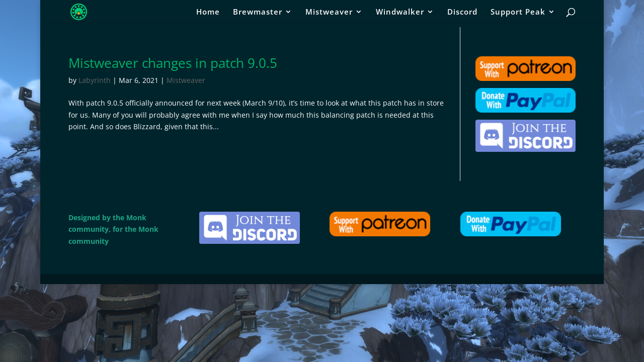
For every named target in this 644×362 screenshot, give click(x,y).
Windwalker (400, 12)
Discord (462, 12)
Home (208, 12)
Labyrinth (95, 80)
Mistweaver (329, 12)
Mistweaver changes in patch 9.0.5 (173, 63)
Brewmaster (258, 12)
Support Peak (518, 12)
